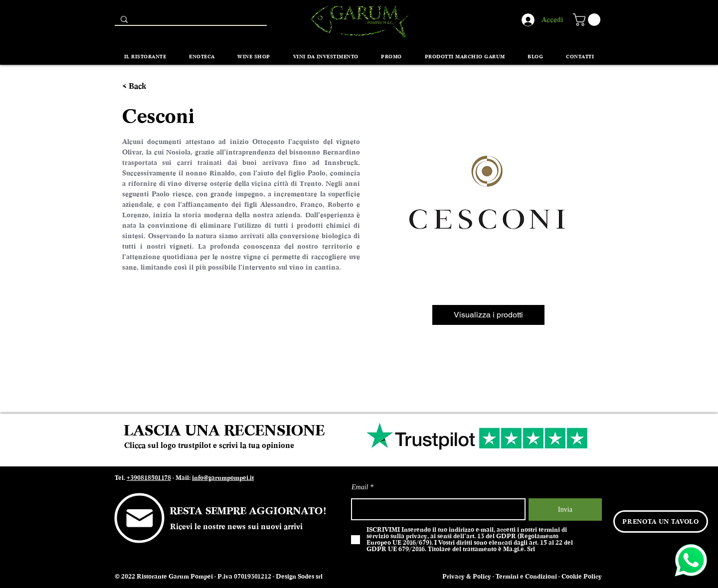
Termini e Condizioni (526, 577)
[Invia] (565, 510)
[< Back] (140, 86)
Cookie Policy (582, 577)
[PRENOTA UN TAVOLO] (661, 521)
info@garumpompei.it (223, 478)
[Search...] (190, 22)
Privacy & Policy (467, 577)
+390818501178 (149, 478)
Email (360, 487)
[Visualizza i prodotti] (488, 315)
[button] (588, 20)
